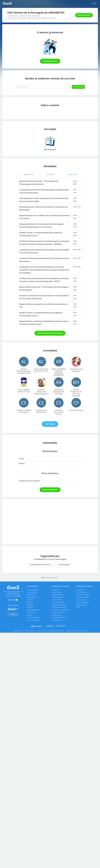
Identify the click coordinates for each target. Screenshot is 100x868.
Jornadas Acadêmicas (33, 610)
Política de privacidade (72, 631)
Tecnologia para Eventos (59, 607)
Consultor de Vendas (82, 597)
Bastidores (84, 631)
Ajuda (78, 607)
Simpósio (30, 602)
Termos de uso (42, 631)
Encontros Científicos (33, 617)
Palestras (30, 615)
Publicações (55, 590)
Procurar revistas (50, 61)
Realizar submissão (50, 490)
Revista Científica (57, 592)
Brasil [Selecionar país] (13, 614)
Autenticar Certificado (83, 602)
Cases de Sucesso (82, 592)
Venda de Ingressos (57, 597)
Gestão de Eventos (57, 600)
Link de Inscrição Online (59, 612)
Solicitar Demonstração (83, 595)
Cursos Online (31, 612)
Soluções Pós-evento (58, 602)
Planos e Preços (81, 600)
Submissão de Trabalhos (59, 605)
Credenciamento (57, 620)
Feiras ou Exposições (33, 620)
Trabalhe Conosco (18, 631)
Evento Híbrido (31, 597)
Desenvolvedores (81, 605)
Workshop (30, 607)
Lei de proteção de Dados (56, 631)
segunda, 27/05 (28, 174)
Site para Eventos (57, 615)
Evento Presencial (32, 592)
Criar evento (80, 590)
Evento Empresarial (33, 590)
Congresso (30, 600)
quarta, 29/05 (72, 174)
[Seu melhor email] (43, 87)
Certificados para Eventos (59, 617)
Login (94, 3)
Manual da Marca (30, 631)
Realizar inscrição (84, 15)
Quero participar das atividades (50, 333)
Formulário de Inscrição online (60, 610)
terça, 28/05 (51, 174)
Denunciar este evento (50, 578)
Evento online (31, 595)
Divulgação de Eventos (58, 595)
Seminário (30, 605)
